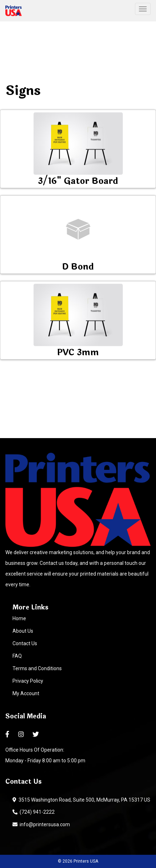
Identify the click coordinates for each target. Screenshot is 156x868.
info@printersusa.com (41, 824)
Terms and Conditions (37, 668)
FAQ (17, 656)
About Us (23, 631)
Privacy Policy (28, 681)
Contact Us (25, 643)
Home (19, 618)
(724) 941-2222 (34, 812)
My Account (26, 693)
